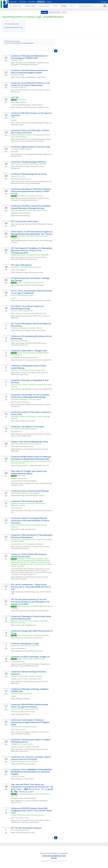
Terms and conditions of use (54, 856)
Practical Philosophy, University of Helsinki (24, 761)
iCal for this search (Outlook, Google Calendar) (19, 43)
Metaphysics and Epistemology (26, 434)
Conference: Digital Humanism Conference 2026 (30, 147)
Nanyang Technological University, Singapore (25, 493)
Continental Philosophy (23, 664)
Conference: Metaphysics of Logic (25, 644)
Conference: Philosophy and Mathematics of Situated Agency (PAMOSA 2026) (29, 57)
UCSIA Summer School (18, 729)
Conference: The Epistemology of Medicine (29, 162)
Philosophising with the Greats (21, 179)
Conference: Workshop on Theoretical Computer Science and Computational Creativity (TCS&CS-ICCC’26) (31, 191)
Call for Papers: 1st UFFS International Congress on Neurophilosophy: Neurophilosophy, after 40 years (32, 233)
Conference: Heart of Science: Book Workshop (30, 491)
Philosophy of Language (23, 483)
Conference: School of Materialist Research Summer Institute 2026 (29, 555)
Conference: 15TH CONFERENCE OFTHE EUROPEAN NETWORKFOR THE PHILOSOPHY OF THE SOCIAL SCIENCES (31, 772)
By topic (44, 12)
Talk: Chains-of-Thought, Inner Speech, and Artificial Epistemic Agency (29, 472)
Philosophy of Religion (23, 285)
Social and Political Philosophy (29, 666)
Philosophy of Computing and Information (24, 65)
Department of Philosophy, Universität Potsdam (26, 267)
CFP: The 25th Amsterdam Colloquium (26, 828)
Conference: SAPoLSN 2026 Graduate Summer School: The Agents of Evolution (30, 706)
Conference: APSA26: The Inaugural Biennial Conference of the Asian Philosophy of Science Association (30, 520)
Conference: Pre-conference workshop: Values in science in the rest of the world (31, 758)
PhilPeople (23, 2)
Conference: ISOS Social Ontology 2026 (27, 501)
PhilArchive (32, 2)
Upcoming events (16, 6)
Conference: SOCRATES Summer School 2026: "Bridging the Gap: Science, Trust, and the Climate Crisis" (32, 811)
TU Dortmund (22, 100)
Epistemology (20, 224)
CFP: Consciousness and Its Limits (24, 221)
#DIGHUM (14, 152)
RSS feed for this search (12, 41)
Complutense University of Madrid (22, 744)
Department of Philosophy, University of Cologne (26, 676)
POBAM (13, 696)
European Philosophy (31, 801)
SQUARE (14, 120)
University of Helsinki (18, 776)
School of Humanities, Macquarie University (25, 709)
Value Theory (41, 77)
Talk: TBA (15, 97)
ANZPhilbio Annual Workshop (21, 213)
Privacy (54, 858)
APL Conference (16, 431)
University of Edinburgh (18, 87)
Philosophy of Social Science (35, 141)
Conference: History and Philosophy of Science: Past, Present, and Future (30, 132)
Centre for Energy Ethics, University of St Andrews (33, 635)
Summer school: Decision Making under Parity (29, 442)
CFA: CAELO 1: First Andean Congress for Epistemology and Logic (28, 307)
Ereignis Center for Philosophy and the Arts (31, 659)
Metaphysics (20, 272)
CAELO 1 (14, 298)
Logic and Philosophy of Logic (34, 272)
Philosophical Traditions (44, 434)
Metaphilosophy (21, 240)
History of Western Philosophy (25, 373)
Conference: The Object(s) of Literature (27, 427)
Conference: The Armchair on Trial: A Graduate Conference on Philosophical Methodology (30, 396)
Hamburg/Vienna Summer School (22, 446)
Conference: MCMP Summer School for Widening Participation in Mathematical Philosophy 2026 (31, 458)
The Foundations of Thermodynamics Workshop (27, 544)
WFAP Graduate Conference (20, 402)
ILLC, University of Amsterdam (20, 830)
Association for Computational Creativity (30, 196)
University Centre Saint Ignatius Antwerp (24, 727)
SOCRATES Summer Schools (20, 818)
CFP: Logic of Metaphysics (21, 265)
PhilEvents (41, 2)
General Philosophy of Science (25, 90)
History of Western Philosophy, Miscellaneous (30, 123)
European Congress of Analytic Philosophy (25, 747)
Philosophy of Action (22, 465)
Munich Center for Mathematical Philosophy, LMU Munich (29, 164)
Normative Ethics (16, 156)
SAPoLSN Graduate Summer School (23, 712)
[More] (73, 6)
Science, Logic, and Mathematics (26, 77)
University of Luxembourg (19, 341)
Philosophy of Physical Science (40, 547)
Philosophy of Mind (22, 63)
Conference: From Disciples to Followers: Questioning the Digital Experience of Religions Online (30, 722)
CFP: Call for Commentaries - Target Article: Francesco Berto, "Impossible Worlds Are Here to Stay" (31, 587)
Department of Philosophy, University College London (28, 370)
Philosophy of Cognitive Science (39, 63)
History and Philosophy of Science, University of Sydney (29, 210)
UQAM (13, 117)
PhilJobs (49, 2)
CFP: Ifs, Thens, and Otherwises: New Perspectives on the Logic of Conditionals (32, 292)
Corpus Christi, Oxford (18, 176)
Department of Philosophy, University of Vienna (26, 399)
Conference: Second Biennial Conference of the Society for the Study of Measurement (31, 84)
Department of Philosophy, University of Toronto (27, 328)
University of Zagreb (17, 75)
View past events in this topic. (14, 27)
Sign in (104, 2)
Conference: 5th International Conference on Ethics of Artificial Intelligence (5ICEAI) (30, 72)
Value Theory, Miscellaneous (28, 259)
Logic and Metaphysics (19, 270)
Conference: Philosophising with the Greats (29, 174)
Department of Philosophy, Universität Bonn (25, 646)
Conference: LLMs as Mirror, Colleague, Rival (29, 351)
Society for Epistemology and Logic (22, 295)
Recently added (30, 6)
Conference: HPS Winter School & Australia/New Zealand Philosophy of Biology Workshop (31, 207)
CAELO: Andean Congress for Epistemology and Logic (29, 313)
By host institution (55, 12)
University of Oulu (17, 60)
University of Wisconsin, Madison (21, 693)
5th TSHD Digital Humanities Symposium (24, 357)
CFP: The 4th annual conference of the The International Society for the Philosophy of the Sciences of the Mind (30, 602)
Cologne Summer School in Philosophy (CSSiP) (26, 679)
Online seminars (44, 6)
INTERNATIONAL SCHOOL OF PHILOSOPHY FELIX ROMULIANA (30, 255)
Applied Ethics (47, 154)
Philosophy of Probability (43, 300)
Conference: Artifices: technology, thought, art (30, 657)
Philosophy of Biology (23, 166)
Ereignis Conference (18, 661)
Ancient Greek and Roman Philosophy (28, 181)
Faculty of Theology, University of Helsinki (31, 283)
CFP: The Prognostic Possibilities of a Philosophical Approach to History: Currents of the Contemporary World (32, 250)
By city (64, 12)
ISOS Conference (17, 508)
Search (55, 6)
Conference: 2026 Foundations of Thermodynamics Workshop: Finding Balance (32, 536)
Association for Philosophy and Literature (24, 429)
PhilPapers (14, 2)
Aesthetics (23, 579)
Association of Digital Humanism (21, 149)
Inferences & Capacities (19, 102)
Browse (64, 6)
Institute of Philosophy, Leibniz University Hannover (28, 815)
